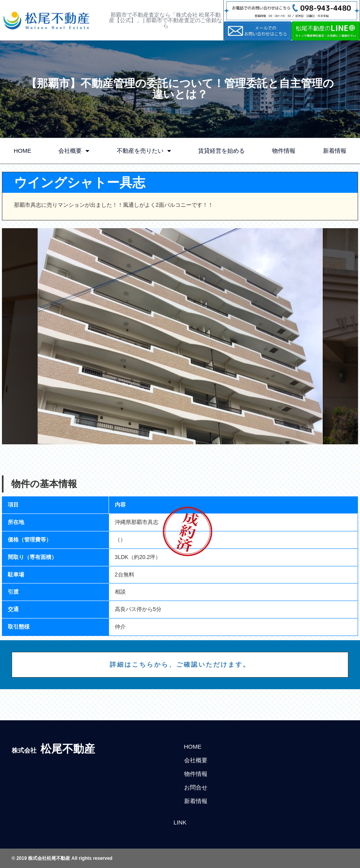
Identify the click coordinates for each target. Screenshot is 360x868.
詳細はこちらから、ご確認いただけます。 (180, 665)
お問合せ (196, 787)
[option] (180, 336)
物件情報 (284, 151)
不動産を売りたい (144, 151)
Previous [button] (20, 336)
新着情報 (335, 151)
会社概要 (74, 151)
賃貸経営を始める (221, 151)
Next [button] (341, 336)
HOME (22, 151)
